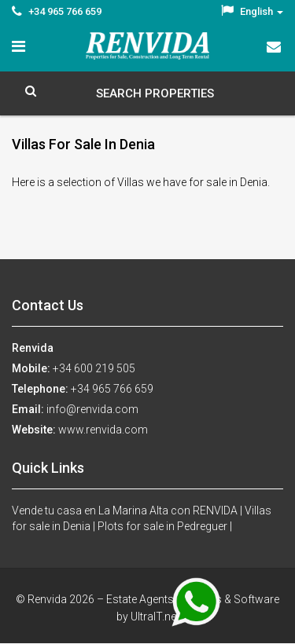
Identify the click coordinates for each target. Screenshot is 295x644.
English (252, 11)
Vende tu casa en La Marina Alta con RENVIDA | (128, 510)
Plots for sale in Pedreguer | (165, 526)
